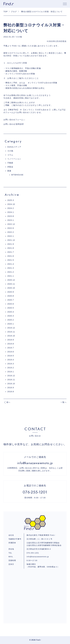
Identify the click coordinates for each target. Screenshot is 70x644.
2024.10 (11, 204)
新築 (9, 171)
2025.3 (11, 200)
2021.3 (11, 268)
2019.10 (11, 336)
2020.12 (11, 280)
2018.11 (11, 380)
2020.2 (11, 320)
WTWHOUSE (17, 175)
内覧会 (10, 167)
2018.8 (11, 392)
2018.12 (11, 376)
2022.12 (11, 224)
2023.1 (11, 220)
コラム (10, 155)
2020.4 (11, 312)
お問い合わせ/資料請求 (14, 124)
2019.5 (11, 356)
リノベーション (14, 159)
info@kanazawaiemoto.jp (38, 557)
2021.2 (11, 272)
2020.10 (11, 288)
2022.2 (11, 232)
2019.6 (11, 352)
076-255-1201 (33, 553)
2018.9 (11, 388)
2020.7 (11, 300)
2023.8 (11, 216)
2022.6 (11, 228)
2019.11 (11, 332)
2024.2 (11, 208)
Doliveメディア (14, 147)
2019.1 (11, 372)
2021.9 (11, 244)
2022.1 (11, 236)
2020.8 (11, 296)
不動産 (10, 163)
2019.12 (11, 328)
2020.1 (11, 324)
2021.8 (11, 248)
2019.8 (11, 344)
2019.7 (11, 348)
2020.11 (11, 284)
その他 (10, 151)
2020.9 (11, 292)
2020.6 (11, 304)
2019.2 (11, 368)
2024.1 (11, 212)
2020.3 (11, 316)
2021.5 (11, 260)
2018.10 (11, 384)
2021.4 (11, 264)
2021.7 (11, 252)
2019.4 (11, 360)
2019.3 (11, 364)
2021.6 (11, 256)
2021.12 (11, 240)
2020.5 (11, 308)
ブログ (14, 12)
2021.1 (11, 276)
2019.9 (11, 340)
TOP (6, 12)
